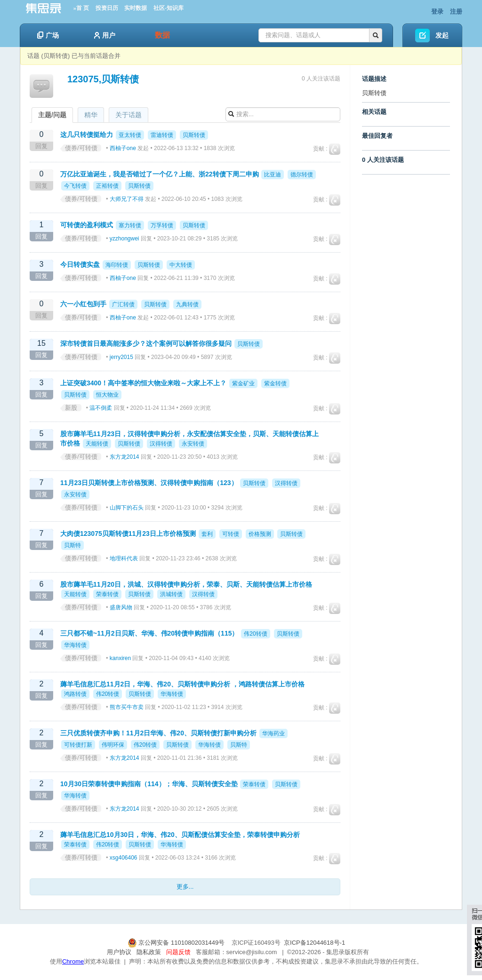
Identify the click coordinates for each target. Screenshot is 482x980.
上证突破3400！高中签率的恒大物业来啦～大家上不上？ (143, 383)
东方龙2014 (125, 457)
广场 (48, 35)
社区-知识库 (169, 8)
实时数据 (136, 8)
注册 (456, 12)
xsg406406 (124, 858)
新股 (71, 408)
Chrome (73, 961)
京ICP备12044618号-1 (314, 943)
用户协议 (119, 952)
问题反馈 (178, 952)
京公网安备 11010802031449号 (177, 943)
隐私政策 (149, 952)
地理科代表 (124, 558)
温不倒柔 (101, 408)
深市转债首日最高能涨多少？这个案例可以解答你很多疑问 (146, 343)
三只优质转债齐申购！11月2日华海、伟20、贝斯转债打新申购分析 (158, 733)
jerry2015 (121, 357)
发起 (442, 35)
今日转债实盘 (80, 264)
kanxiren (120, 658)
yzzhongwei (125, 239)
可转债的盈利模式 (87, 225)
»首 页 (81, 8)
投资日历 (107, 8)
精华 (91, 115)
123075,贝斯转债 (103, 79)
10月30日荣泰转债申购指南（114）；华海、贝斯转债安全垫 (149, 784)
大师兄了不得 (127, 199)
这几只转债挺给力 (87, 135)
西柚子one (123, 148)
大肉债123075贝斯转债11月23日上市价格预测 (128, 534)
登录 (437, 12)
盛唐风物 (121, 607)
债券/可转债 (81, 148)
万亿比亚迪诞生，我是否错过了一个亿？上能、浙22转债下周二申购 (160, 174)
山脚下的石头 (127, 508)
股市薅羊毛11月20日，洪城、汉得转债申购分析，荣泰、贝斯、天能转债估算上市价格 (186, 584)
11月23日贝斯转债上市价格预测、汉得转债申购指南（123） (149, 483)
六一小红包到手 (83, 304)
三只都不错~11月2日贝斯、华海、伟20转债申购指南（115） (149, 633)
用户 (105, 35)
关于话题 (129, 115)
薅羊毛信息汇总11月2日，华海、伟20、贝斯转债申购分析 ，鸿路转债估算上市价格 (182, 684)
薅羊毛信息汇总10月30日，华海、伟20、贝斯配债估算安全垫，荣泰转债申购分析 (180, 835)
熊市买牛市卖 (127, 707)
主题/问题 (52, 115)
